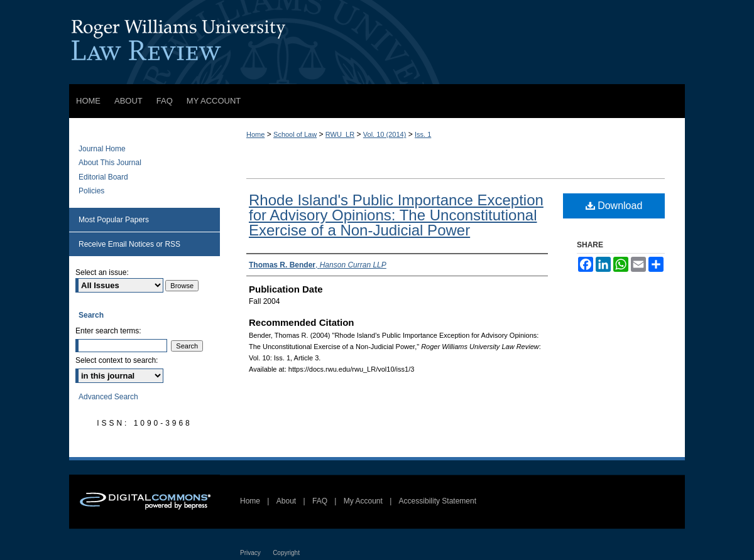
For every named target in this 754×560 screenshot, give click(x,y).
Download (614, 206)
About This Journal (110, 163)
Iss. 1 (423, 134)
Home (255, 134)
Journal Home (102, 149)
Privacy (250, 553)
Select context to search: (117, 360)
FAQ (320, 501)
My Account (363, 501)
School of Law (295, 134)
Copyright (286, 553)
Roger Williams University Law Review (377, 42)
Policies (91, 191)
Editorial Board (103, 177)
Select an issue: (102, 272)
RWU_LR (340, 134)
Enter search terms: (108, 331)
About (286, 501)
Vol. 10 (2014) (385, 134)
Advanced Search (108, 397)
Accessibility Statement (438, 501)
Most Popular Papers (114, 220)
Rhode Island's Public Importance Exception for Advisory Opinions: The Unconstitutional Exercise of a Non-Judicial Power (396, 215)
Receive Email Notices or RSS (129, 244)
